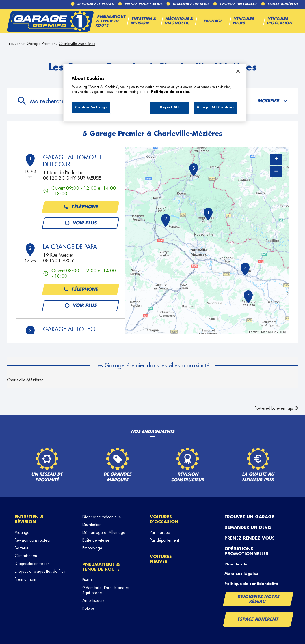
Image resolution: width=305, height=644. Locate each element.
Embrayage (92, 548)
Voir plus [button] (80, 223)
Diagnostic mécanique (102, 517)
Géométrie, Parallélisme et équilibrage (106, 590)
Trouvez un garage (249, 517)
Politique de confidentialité (251, 584)
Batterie (22, 548)
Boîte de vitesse (96, 540)
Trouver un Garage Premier (31, 44)
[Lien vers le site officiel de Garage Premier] (50, 21)
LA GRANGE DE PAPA (70, 247)
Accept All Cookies (215, 107)
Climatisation (26, 556)
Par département (164, 540)
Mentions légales (241, 574)
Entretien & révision (29, 519)
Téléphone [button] (80, 207)
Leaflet (254, 332)
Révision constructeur (33, 540)
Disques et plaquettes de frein (41, 571)
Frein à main (25, 579)
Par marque (160, 532)
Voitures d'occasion (164, 519)
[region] (155, 93)
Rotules (88, 608)
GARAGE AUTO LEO (69, 329)
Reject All (170, 107)
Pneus (87, 580)
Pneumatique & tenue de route (101, 567)
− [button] (276, 171)
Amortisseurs (93, 600)
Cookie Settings (91, 107)
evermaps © (287, 408)
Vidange (22, 532)
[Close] (238, 71)
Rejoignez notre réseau (258, 599)
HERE (283, 332)
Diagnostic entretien (32, 564)
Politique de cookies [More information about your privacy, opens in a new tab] (170, 92)
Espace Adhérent (258, 619)
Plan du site (236, 564)
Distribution (92, 525)
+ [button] (276, 159)
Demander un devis (248, 527)
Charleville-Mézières (77, 44)
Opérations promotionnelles (246, 551)
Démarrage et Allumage (104, 532)
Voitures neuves (161, 559)
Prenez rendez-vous (250, 538)
